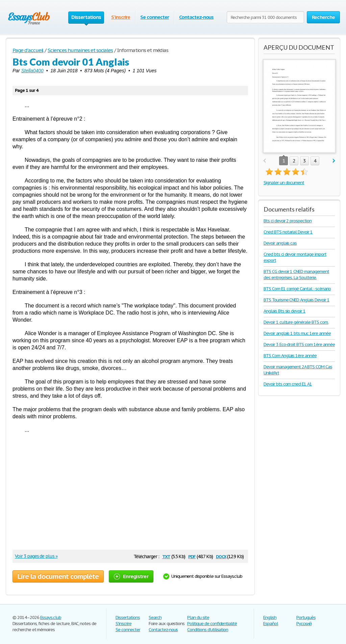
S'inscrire (121, 17)
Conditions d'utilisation (208, 630)
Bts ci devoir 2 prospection (288, 221)
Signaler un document (284, 183)
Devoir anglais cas (280, 243)
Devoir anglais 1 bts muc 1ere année (297, 333)
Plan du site (198, 617)
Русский (304, 624)
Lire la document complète (58, 576)
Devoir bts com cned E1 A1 (288, 384)
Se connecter (155, 17)
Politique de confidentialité (212, 624)
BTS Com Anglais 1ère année (290, 356)
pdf (192, 556)
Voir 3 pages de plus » (36, 556)
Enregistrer (131, 576)
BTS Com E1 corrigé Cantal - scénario (297, 289)
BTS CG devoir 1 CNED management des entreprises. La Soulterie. (296, 275)
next (334, 161)
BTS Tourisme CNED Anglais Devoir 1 (296, 300)
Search (155, 617)
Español (271, 624)
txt (166, 556)
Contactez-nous (196, 17)
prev (264, 161)
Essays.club (51, 617)
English (270, 617)
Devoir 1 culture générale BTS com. (296, 322)
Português (306, 617)
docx (221, 556)
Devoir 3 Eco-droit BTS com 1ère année (299, 344)
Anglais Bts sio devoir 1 (285, 311)
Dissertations (128, 617)
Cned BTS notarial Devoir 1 (288, 232)
